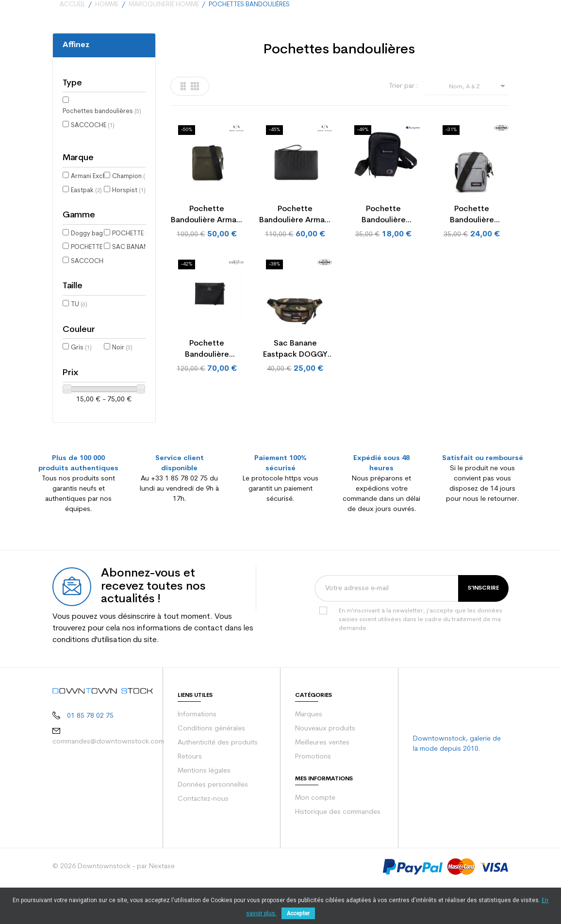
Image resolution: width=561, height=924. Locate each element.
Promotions (313, 787)
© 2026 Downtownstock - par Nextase (114, 897)
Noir (122, 387)
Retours (190, 787)
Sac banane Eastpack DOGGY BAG (295, 389)
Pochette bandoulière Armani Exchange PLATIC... (295, 255)
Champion (131, 215)
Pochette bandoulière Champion (384, 255)
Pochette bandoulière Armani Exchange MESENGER (207, 255)
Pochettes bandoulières (102, 150)
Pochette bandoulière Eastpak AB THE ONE (472, 255)
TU (79, 343)
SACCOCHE (93, 164)
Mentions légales (204, 801)
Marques (309, 745)
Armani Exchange (100, 215)
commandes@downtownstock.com (108, 772)
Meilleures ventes (322, 773)
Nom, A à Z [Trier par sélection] (479, 125)
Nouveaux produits (325, 759)
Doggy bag (91, 272)
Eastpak (86, 229)
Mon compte (315, 828)
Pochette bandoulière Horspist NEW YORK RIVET (207, 389)
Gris (81, 387)
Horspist (129, 229)
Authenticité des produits (218, 773)
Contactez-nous (203, 829)
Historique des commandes (338, 842)
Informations (197, 745)
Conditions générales (211, 759)
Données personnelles (213, 815)
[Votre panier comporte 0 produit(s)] (499, 19)
